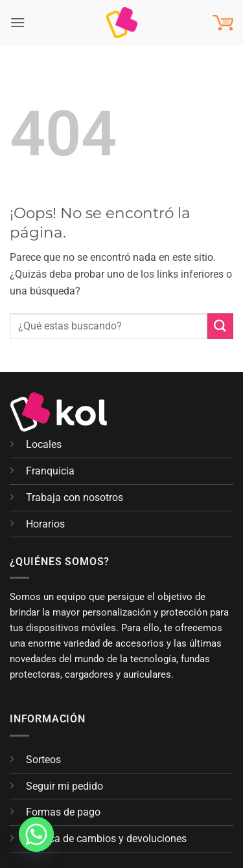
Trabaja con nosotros (75, 497)
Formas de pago (63, 812)
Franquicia (50, 471)
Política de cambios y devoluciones (106, 839)
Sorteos (43, 760)
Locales (44, 444)
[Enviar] (220, 326)
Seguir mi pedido (64, 786)
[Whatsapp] (36, 834)
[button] (18, 22)
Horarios (45, 524)
